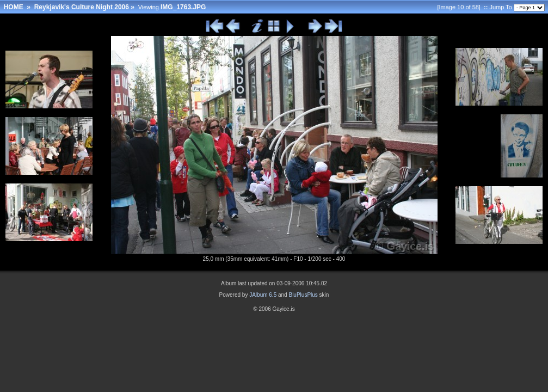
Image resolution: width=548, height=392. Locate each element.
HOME (14, 7)
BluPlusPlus (303, 295)
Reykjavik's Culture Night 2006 (82, 7)
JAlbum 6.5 (263, 295)
